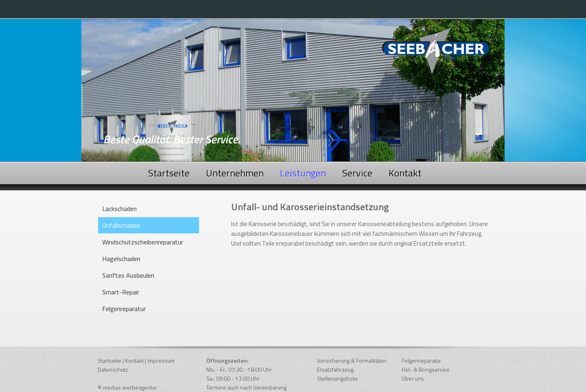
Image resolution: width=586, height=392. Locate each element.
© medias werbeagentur (127, 387)
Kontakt (405, 173)
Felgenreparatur (124, 309)
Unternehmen (235, 173)
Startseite (169, 173)
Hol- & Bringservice (426, 369)
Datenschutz (113, 369)
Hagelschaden (121, 259)
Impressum (161, 360)
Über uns (413, 378)
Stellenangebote (337, 378)
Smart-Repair (121, 292)
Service (357, 173)
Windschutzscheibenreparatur (143, 242)
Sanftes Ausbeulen (128, 275)
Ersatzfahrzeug (335, 369)
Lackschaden (119, 209)
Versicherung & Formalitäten (352, 360)
